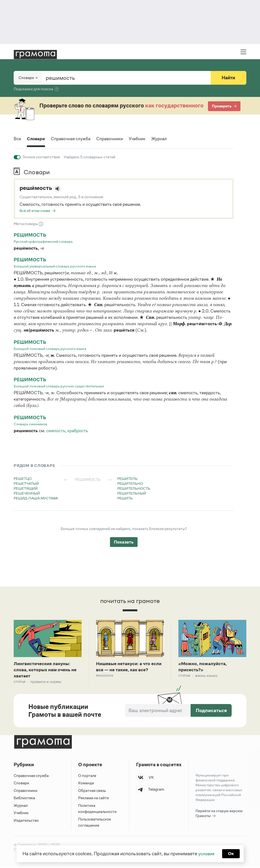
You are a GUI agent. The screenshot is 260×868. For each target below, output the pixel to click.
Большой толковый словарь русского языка (50, 349)
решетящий (26, 488)
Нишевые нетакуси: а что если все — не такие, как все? (125, 671)
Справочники (118, 139)
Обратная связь (92, 792)
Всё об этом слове (35, 211)
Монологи (105, 683)
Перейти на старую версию (219, 815)
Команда (86, 784)
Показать (124, 542)
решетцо (23, 479)
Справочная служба (76, 139)
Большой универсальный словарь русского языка (55, 266)
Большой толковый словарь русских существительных (59, 386)
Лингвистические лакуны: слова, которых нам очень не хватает (47, 671)
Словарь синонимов (30, 424)
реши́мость (37, 188)
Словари (38, 139)
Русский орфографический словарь (43, 241)
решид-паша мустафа (36, 498)
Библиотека (24, 799)
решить (125, 498)
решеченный (27, 493)
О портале (87, 777)
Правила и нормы (46, 683)
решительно (130, 483)
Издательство (26, 822)
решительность (134, 488)
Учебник (148, 139)
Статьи (20, 683)
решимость (30, 235)
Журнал (172, 139)
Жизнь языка (206, 677)
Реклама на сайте (94, 799)
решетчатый (26, 483)
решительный (132, 493)
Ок (232, 853)
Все (18, 139)
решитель (127, 479)
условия (206, 853)
